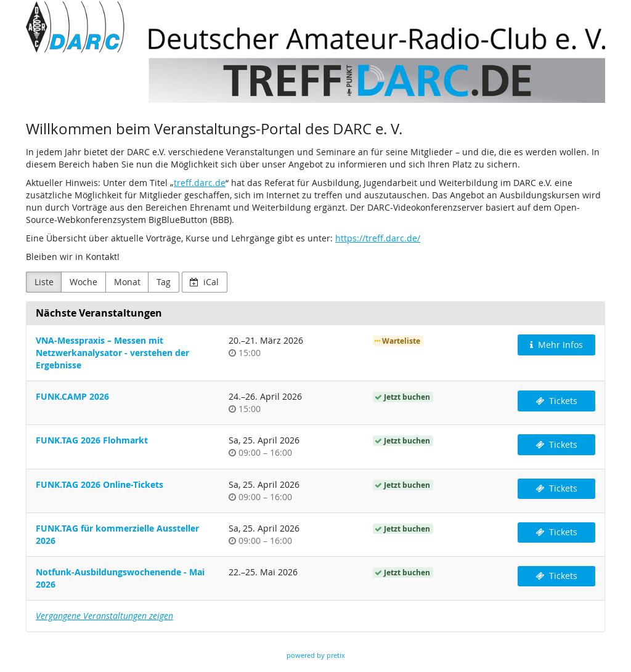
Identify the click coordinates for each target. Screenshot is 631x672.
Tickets (556, 401)
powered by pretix (316, 655)
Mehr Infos (556, 345)
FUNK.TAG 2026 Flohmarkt (92, 440)
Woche (83, 282)
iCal (204, 282)
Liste (44, 282)
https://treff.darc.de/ (378, 238)
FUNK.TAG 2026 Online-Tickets (100, 484)
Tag (164, 282)
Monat (127, 282)
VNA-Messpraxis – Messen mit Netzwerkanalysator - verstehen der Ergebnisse (112, 353)
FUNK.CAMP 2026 (72, 396)
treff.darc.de (200, 183)
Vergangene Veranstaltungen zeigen (104, 616)
